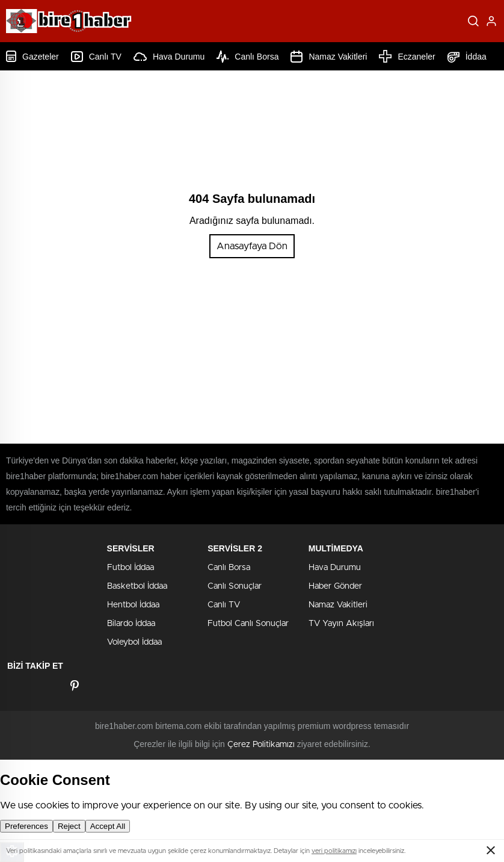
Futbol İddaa (131, 568)
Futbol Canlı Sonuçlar (248, 624)
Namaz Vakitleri (329, 57)
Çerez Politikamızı (261, 745)
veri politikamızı (334, 851)
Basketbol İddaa (137, 586)
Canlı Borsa (247, 57)
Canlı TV (96, 57)
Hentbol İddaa (133, 605)
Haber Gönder (335, 586)
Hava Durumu (169, 57)
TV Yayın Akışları (341, 624)
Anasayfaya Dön (252, 246)
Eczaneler (407, 56)
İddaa (467, 57)
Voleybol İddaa (134, 642)
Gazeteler (32, 56)
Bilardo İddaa (131, 624)
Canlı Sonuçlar (235, 586)
